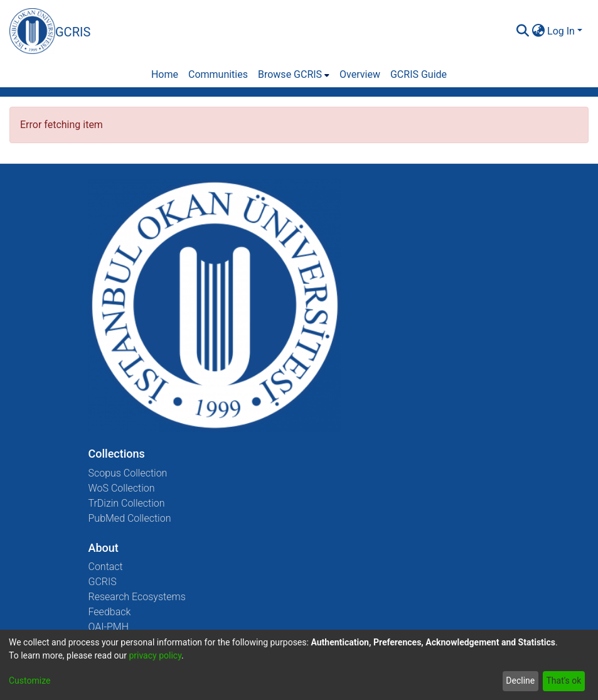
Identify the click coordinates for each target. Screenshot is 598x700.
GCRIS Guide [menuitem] (419, 74)
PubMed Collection (130, 518)
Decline (520, 681)
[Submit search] (522, 31)
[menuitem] (538, 31)
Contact (106, 567)
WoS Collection (122, 488)
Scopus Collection (128, 473)
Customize (29, 681)
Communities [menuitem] (218, 74)
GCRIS (103, 582)
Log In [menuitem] (561, 31)
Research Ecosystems (137, 597)
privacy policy (155, 655)
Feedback (110, 612)
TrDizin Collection (127, 503)
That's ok (563, 681)
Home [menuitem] (165, 74)
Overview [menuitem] (360, 74)
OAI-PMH (109, 627)
